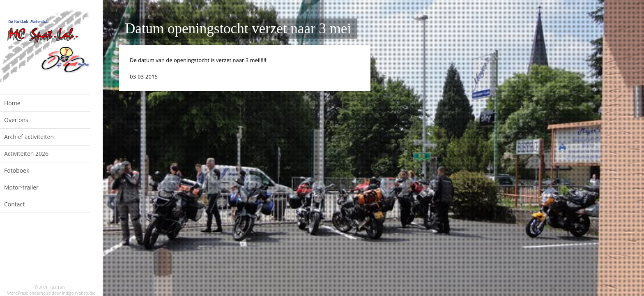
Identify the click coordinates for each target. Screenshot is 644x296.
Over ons (16, 120)
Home (12, 103)
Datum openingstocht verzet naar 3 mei (238, 29)
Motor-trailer (21, 187)
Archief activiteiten (29, 137)
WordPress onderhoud (29, 293)
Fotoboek (17, 170)
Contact (14, 204)
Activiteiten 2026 (26, 154)
